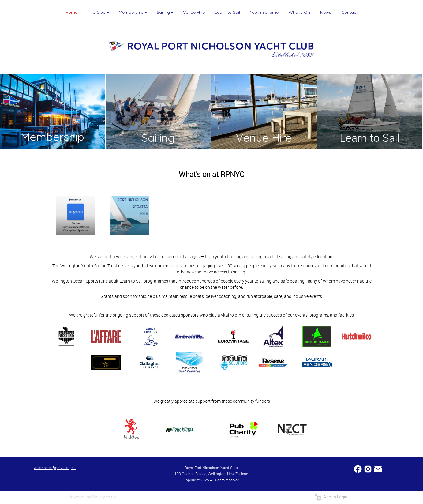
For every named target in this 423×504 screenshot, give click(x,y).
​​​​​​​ (378, 469)
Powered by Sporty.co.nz (92, 497)
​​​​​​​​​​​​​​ (358, 469)
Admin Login (331, 497)
